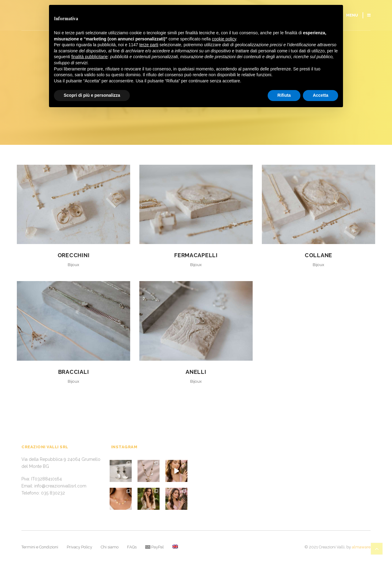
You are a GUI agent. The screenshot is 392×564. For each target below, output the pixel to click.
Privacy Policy (79, 547)
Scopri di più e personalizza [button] (92, 95)
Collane (318, 255)
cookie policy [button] (224, 39)
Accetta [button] (320, 95)
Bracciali (73, 372)
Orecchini (73, 255)
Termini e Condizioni (40, 547)
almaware (361, 547)
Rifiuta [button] (284, 95)
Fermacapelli (196, 255)
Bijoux (74, 265)
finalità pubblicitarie (90, 57)
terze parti (149, 45)
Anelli (196, 372)
